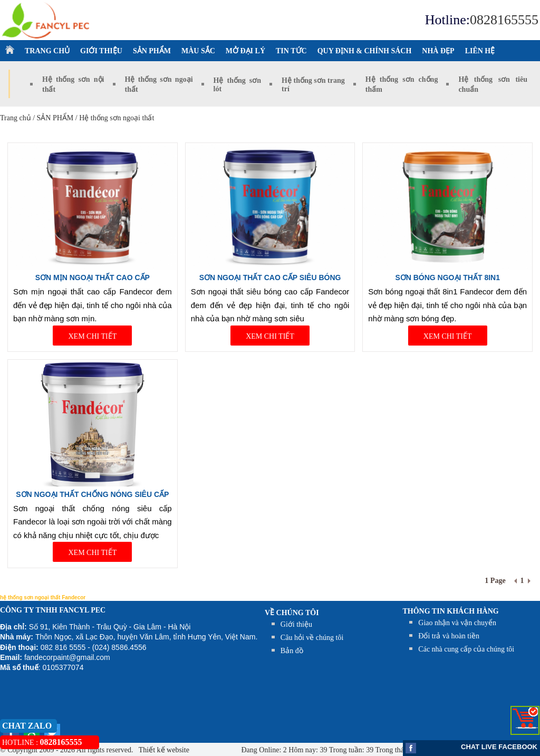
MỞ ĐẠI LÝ (245, 51)
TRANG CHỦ (47, 51)
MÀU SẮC (198, 51)
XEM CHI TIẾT (92, 336)
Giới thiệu (296, 624)
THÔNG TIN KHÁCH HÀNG (451, 611)
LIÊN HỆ (480, 51)
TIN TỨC (291, 51)
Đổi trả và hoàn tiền (449, 636)
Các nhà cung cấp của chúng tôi (466, 649)
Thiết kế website (163, 750)
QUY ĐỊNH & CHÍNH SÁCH (365, 51)
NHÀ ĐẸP (438, 51)
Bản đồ (292, 651)
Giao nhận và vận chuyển (457, 623)
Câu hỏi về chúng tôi (312, 638)
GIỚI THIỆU (101, 51)
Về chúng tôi (292, 613)
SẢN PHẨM (152, 51)
